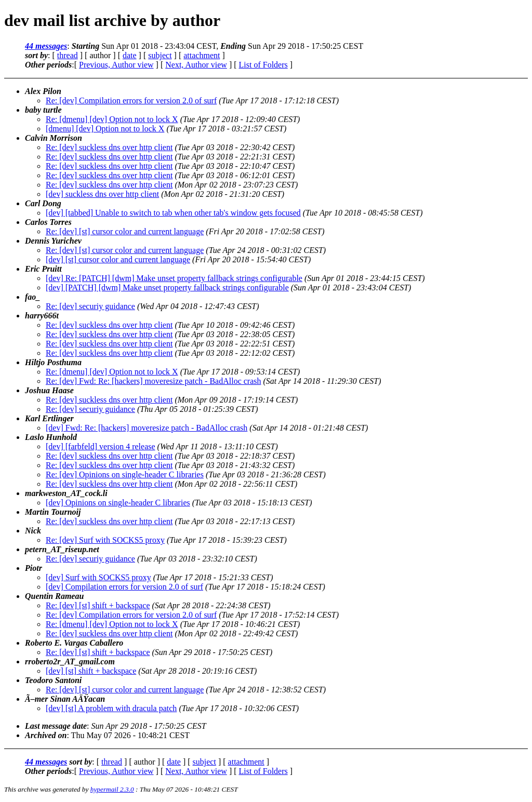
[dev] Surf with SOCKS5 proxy (98, 577)
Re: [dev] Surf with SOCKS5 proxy (105, 540)
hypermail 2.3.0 (112, 789)
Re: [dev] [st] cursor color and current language (125, 231)
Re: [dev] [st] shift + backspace (98, 605)
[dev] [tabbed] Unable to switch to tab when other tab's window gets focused (173, 213)
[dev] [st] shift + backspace (91, 671)
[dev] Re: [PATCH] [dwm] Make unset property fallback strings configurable (174, 278)
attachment (202, 55)
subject (160, 55)
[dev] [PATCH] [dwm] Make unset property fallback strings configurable (167, 288)
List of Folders (263, 65)
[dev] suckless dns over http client (102, 194)
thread (68, 55)
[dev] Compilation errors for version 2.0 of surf (124, 587)
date (130, 55)
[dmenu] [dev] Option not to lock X (105, 129)
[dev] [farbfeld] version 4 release (101, 446)
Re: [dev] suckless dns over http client (109, 147)
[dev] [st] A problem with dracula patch (111, 708)
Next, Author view (196, 65)
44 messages (46, 46)
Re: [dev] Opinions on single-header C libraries (125, 474)
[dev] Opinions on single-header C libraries (118, 503)
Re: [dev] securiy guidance (90, 306)
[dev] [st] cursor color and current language (118, 259)
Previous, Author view (116, 65)
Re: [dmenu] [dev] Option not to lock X (112, 119)
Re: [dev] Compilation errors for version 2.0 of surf (131, 101)
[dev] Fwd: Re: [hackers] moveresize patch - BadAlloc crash (147, 428)
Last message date (56, 726)
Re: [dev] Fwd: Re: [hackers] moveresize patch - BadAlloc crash (154, 381)
